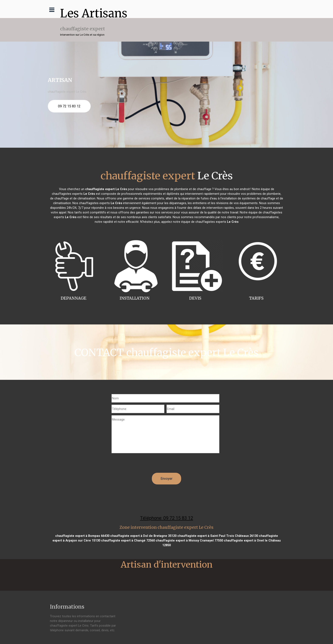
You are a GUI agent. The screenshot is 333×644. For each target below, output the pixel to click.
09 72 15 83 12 (69, 106)
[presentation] (144, 464)
